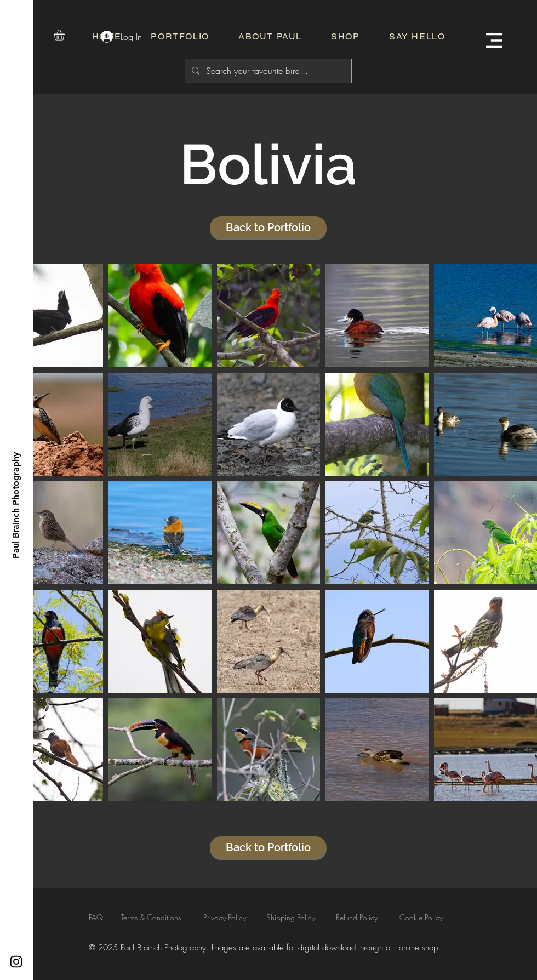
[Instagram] (16, 962)
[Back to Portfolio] (268, 227)
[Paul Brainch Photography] (16, 505)
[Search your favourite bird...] (267, 71)
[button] (65, 35)
